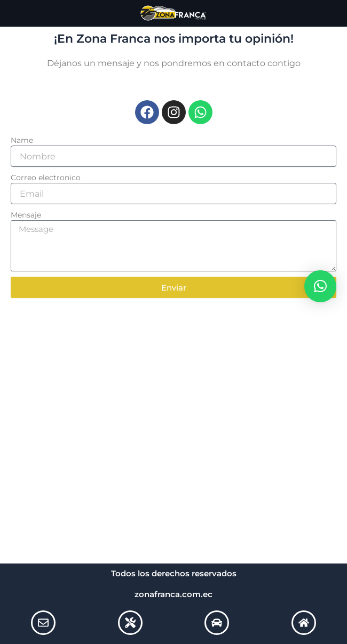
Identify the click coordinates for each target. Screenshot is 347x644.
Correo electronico (46, 178)
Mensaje (26, 215)
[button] (320, 286)
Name (22, 140)
